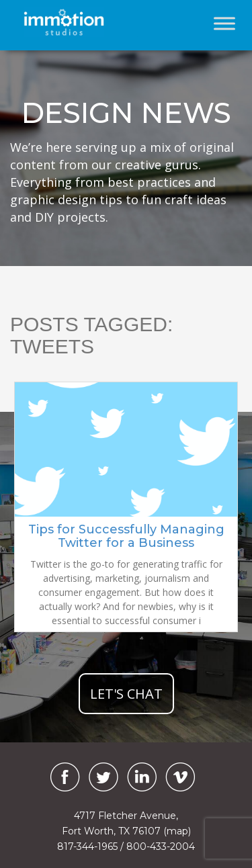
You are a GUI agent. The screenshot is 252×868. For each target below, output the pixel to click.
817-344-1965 (87, 847)
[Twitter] (103, 777)
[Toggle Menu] (224, 23)
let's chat (126, 694)
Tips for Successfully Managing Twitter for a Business (126, 536)
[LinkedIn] (142, 777)
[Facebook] (62, 777)
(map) (177, 831)
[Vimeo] (180, 777)
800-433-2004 (161, 847)
